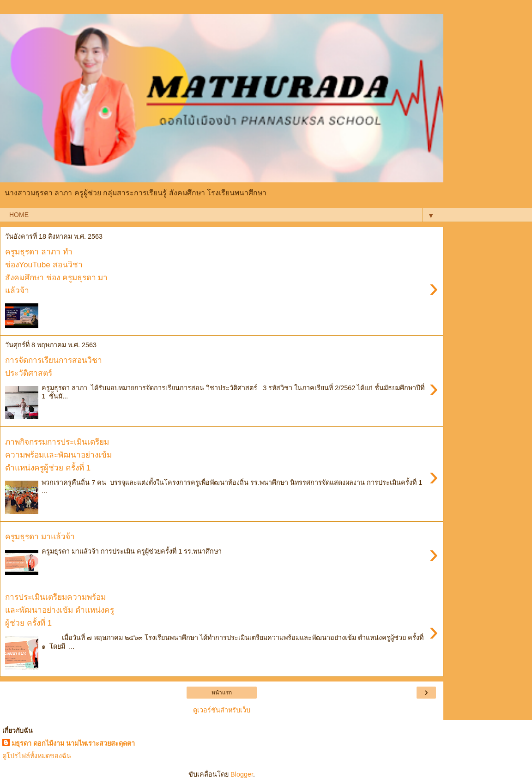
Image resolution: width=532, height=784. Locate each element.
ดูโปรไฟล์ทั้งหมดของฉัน (37, 756)
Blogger (242, 774)
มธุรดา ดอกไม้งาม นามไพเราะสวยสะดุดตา (73, 743)
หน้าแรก (222, 693)
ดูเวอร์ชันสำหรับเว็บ (222, 710)
